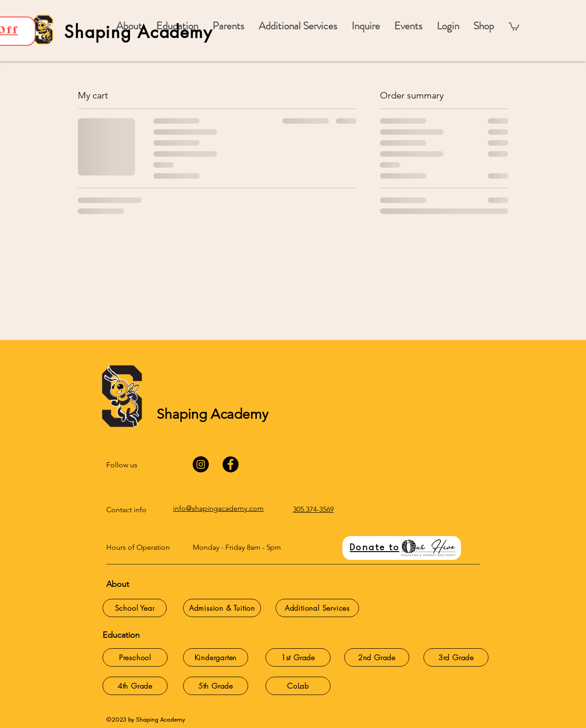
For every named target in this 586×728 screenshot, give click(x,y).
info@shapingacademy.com (218, 508)
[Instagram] (201, 464)
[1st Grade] (298, 657)
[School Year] (135, 608)
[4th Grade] (135, 686)
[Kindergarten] (216, 657)
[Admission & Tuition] (222, 608)
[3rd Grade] (456, 657)
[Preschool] (135, 657)
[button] (228, 26)
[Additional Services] (317, 608)
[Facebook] (231, 464)
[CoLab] (298, 686)
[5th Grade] (216, 686)
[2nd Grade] (377, 657)
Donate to (374, 548)
